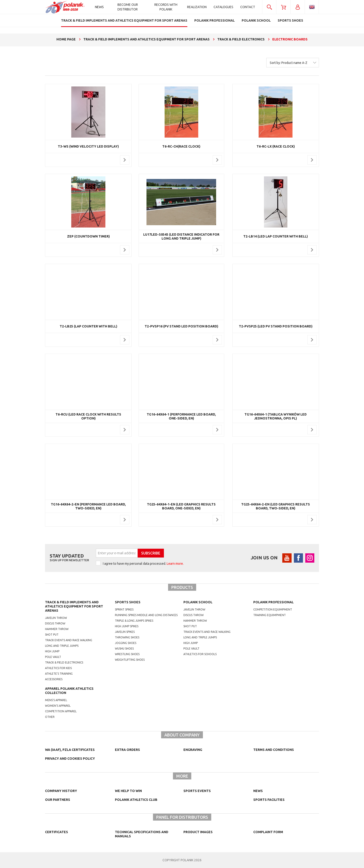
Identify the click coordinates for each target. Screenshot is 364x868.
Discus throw (55, 623)
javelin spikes (125, 632)
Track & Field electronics (64, 662)
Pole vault (53, 657)
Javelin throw (56, 618)
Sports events (197, 791)
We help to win (128, 791)
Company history (61, 791)
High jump (52, 651)
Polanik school (198, 602)
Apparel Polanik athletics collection (69, 691)
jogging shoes (126, 643)
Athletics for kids (58, 668)
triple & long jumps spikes (134, 621)
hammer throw (195, 621)
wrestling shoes (127, 654)
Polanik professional (273, 602)
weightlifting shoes (130, 660)
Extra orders (127, 750)
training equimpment (270, 615)
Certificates (57, 832)
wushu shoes (124, 649)
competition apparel (61, 711)
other (50, 717)
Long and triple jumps (62, 646)
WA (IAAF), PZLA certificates (70, 750)
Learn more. (175, 564)
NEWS (258, 791)
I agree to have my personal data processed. (143, 564)
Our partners (58, 800)
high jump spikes (127, 626)
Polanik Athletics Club (136, 800)
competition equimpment (273, 609)
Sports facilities (269, 800)
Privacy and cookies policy (70, 759)
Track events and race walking (69, 640)
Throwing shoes (127, 637)
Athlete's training (59, 674)
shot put (190, 626)
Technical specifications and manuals (142, 834)
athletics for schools (200, 654)
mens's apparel (56, 700)
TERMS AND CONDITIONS (274, 750)
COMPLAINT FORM (268, 832)
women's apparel (58, 706)
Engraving (193, 750)
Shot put (52, 635)
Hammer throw (57, 629)
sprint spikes (124, 609)
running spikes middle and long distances (146, 615)
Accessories (54, 679)
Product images (198, 832)
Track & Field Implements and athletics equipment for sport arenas (74, 606)
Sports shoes (128, 602)
